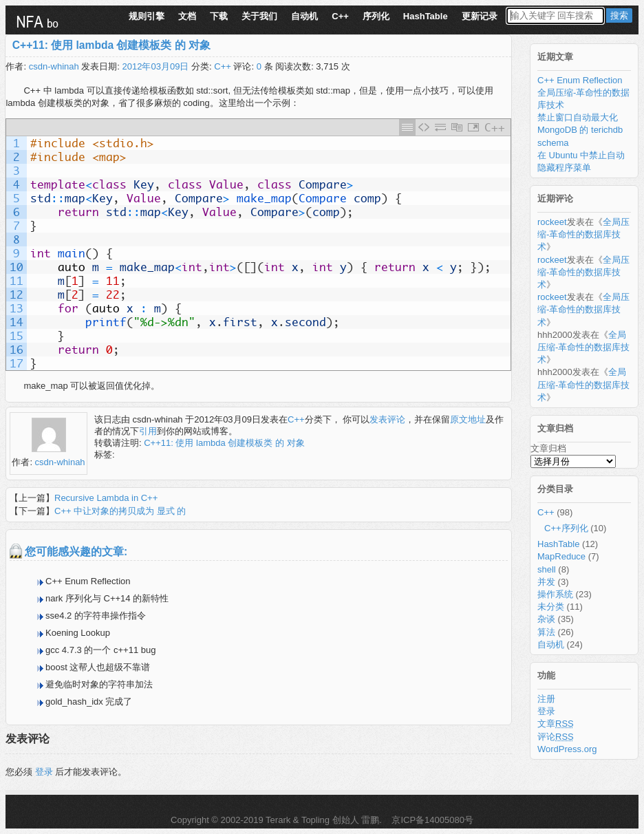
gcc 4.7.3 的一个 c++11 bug (100, 650)
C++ (340, 16)
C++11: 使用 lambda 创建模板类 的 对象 (111, 45)
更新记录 (480, 16)
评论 (556, 737)
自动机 (304, 16)
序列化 (376, 16)
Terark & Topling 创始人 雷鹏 (322, 820)
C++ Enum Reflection (88, 581)
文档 (187, 16)
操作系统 (555, 594)
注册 (546, 699)
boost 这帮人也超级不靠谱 (98, 667)
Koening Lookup (78, 633)
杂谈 (546, 619)
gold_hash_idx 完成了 (89, 702)
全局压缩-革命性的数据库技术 (583, 234)
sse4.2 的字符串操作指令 (96, 616)
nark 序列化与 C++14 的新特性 (107, 598)
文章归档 (548, 448)
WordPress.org (567, 749)
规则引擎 (147, 16)
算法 (546, 632)
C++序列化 (566, 528)
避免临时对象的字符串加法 (99, 684)
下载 (219, 16)
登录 (44, 772)
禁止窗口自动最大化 (578, 117)
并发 (546, 582)
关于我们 (259, 16)
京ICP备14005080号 (431, 820)
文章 (556, 724)
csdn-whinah (54, 66)
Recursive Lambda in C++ (106, 498)
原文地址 (468, 419)
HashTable (426, 16)
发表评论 (387, 419)
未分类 (551, 607)
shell (547, 569)
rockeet (552, 222)
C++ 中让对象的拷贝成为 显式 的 (120, 511)
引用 (148, 431)
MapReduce (561, 556)
